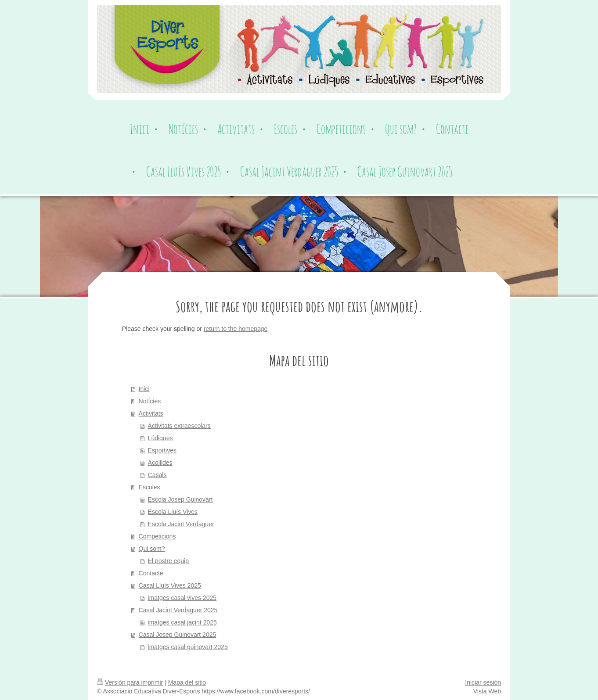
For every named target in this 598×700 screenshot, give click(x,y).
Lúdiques (160, 438)
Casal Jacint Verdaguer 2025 (178, 610)
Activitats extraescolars (179, 426)
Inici (144, 389)
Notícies (150, 401)
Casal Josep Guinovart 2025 (178, 635)
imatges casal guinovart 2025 (188, 647)
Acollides (160, 463)
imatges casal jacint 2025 (182, 622)
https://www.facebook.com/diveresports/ (256, 691)
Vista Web (487, 691)
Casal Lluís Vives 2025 (170, 585)
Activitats (151, 413)
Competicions (157, 536)
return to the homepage (236, 329)
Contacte (151, 573)
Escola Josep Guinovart (180, 499)
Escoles (149, 487)
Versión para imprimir (130, 682)
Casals (157, 475)
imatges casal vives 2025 (182, 598)
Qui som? (152, 549)
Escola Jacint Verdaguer (181, 524)
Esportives (162, 450)
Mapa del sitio (187, 682)
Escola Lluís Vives (173, 512)
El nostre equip (168, 561)
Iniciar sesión (483, 682)
